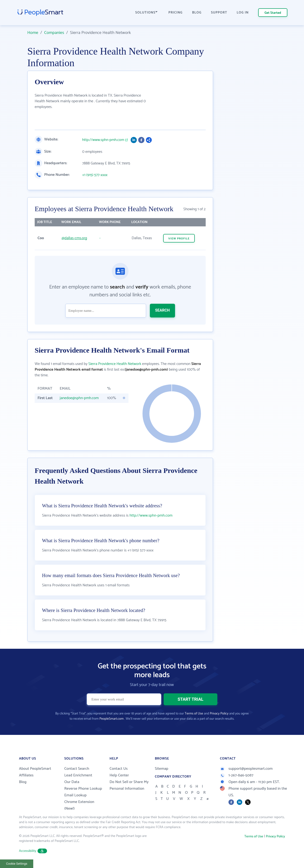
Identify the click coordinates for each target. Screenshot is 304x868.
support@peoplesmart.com (246, 769)
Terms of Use (194, 714)
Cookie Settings (17, 864)
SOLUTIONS (147, 13)
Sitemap (162, 769)
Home (33, 33)
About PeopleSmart (35, 769)
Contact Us (119, 769)
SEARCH (162, 310)
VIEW (179, 239)
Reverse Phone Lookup (83, 789)
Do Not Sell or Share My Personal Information (129, 785)
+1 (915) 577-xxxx (95, 175)
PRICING (176, 13)
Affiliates (26, 775)
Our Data (72, 782)
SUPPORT (219, 13)
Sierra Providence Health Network (115, 364)
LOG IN (243, 13)
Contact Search (77, 769)
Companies (54, 33)
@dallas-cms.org (74, 238)
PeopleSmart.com (111, 719)
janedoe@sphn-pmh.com (79, 398)
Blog (23, 782)
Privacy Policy (219, 714)
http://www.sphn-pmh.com (103, 140)
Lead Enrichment (78, 775)
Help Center (119, 775)
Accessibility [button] (33, 851)
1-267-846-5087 (237, 775)
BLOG (197, 13)
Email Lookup (76, 795)
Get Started (273, 13)
